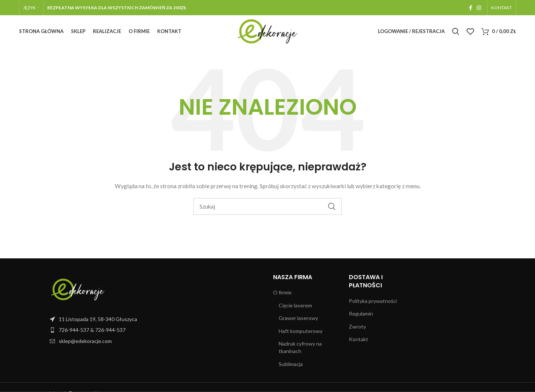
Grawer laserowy (298, 320)
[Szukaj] (456, 32)
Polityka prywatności (373, 302)
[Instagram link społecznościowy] (479, 8)
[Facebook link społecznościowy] (471, 8)
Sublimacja (291, 365)
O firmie (282, 294)
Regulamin (361, 315)
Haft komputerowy (301, 332)
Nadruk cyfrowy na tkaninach (300, 349)
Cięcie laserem (295, 307)
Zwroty (357, 328)
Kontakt (359, 341)
